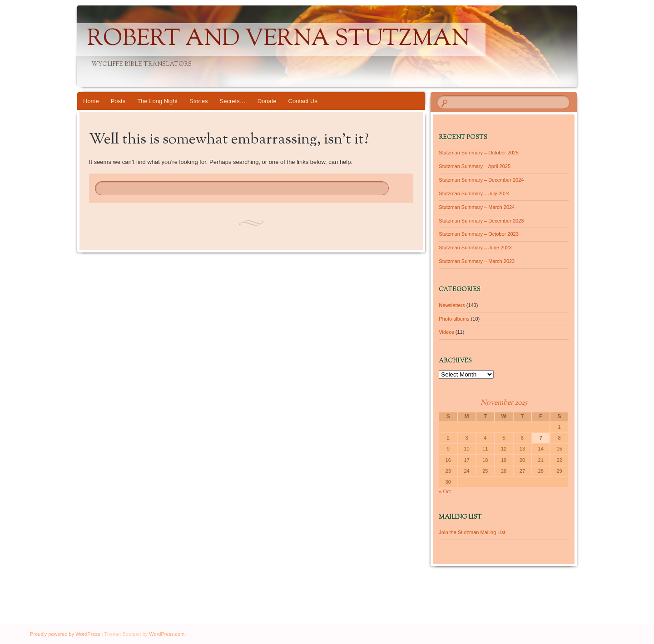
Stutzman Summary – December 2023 (481, 221)
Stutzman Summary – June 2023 (475, 248)
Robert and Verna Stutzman (278, 40)
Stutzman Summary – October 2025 (478, 153)
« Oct (445, 491)
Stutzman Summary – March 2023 (477, 261)
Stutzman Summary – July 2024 (474, 193)
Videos (446, 332)
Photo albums (454, 319)
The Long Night (157, 101)
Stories (198, 101)
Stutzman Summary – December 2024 (481, 180)
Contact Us (303, 101)
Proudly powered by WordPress (65, 634)
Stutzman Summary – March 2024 (477, 207)
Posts (118, 101)
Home (91, 101)
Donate (267, 101)
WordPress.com (167, 634)
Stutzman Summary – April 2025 (475, 166)
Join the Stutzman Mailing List (472, 532)
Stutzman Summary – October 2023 (478, 234)
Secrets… (233, 101)
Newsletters (452, 305)
